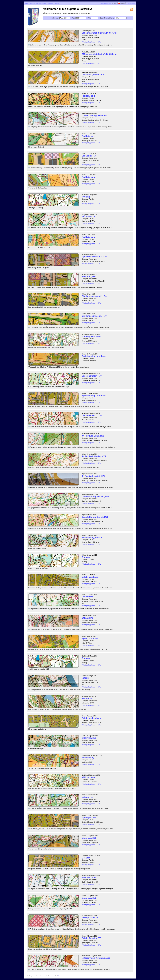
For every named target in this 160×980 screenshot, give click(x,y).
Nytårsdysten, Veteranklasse (96, 958)
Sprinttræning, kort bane (94, 356)
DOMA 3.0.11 (131, 3)
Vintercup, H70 (89, 738)
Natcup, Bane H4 (90, 918)
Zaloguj (57, 3)
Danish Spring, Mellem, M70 (95, 497)
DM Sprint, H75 (89, 156)
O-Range (86, 858)
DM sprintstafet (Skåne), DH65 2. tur (99, 54)
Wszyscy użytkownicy (106, 3)
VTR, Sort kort (89, 878)
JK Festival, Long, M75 (93, 436)
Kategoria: (55, 18)
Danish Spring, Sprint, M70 (95, 517)
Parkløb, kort (88, 136)
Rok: (74, 18)
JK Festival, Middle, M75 (94, 456)
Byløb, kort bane (90, 577)
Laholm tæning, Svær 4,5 (94, 116)
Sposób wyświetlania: (107, 18)
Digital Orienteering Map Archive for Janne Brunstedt (39, 3)
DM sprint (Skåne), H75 (93, 75)
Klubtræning (88, 758)
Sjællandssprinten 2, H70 (94, 296)
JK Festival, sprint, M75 (93, 476)
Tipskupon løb (89, 818)
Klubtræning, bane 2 (92, 538)
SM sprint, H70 (89, 276)
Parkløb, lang (88, 96)
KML (99, 42)
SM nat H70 (87, 618)
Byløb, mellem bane (91, 718)
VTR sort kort (88, 777)
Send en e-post (62, 976)
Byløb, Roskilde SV (91, 938)
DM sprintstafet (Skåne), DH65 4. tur (99, 33)
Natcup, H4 (87, 678)
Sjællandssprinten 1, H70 (94, 316)
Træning (86, 197)
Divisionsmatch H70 (92, 376)
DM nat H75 (87, 597)
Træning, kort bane (91, 336)
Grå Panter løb (89, 217)
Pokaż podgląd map (88, 42)
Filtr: (89, 18)
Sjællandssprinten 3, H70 (94, 257)
